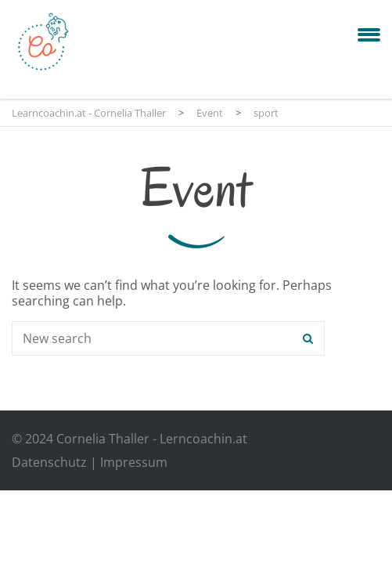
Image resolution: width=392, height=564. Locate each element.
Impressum (134, 462)
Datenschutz (49, 462)
